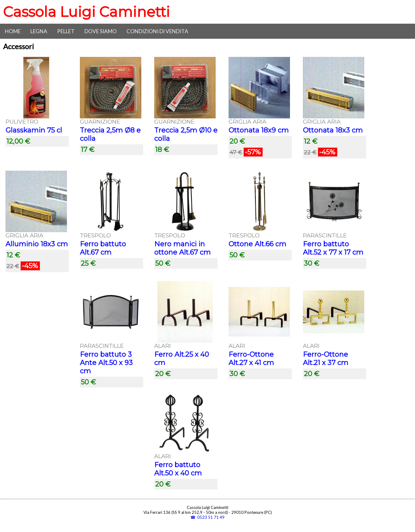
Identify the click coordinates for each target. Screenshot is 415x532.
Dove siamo (101, 31)
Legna (39, 31)
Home (13, 31)
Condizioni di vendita (157, 31)
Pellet (66, 31)
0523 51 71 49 (211, 517)
